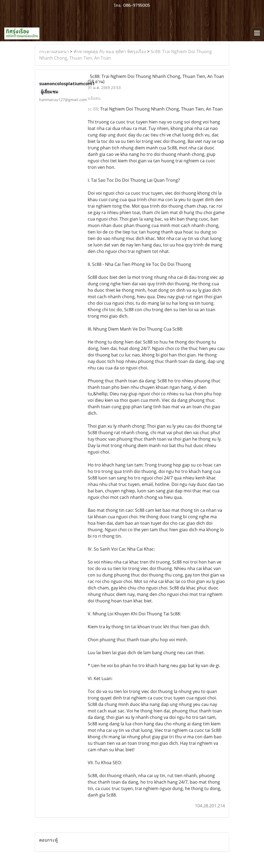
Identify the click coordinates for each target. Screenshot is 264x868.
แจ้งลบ (94, 98)
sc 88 (93, 109)
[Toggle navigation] (257, 33)
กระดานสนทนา (54, 52)
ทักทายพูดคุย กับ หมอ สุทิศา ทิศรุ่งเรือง (110, 52)
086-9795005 (136, 5)
